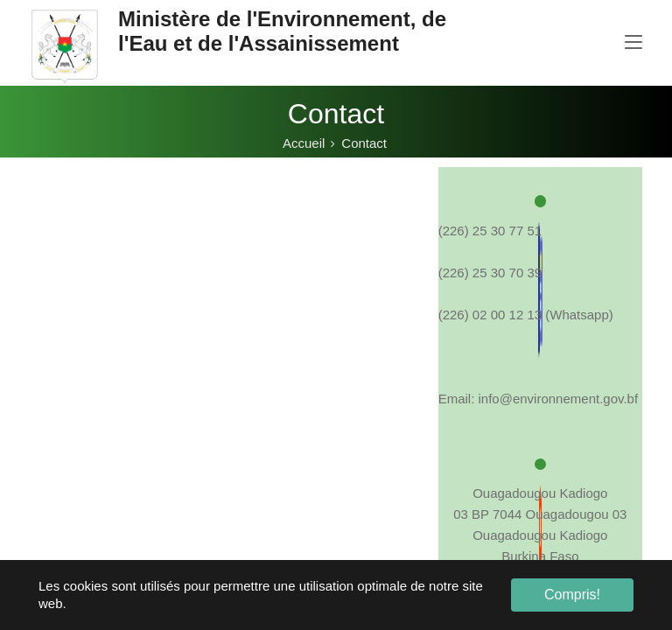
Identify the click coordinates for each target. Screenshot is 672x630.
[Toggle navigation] (633, 43)
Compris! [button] (572, 595)
